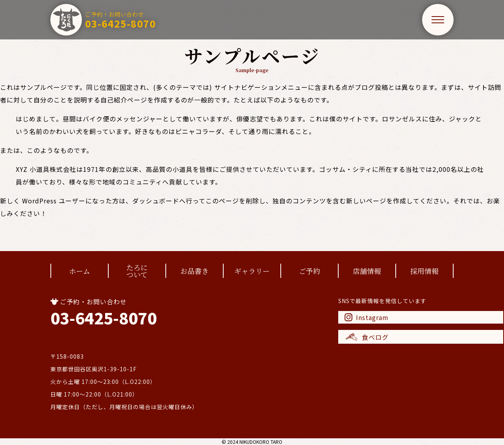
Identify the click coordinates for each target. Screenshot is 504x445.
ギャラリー (252, 271)
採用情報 (424, 271)
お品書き (195, 271)
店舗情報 (367, 271)
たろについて (137, 271)
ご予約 (309, 271)
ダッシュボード (156, 201)
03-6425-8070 (104, 318)
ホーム (80, 271)
